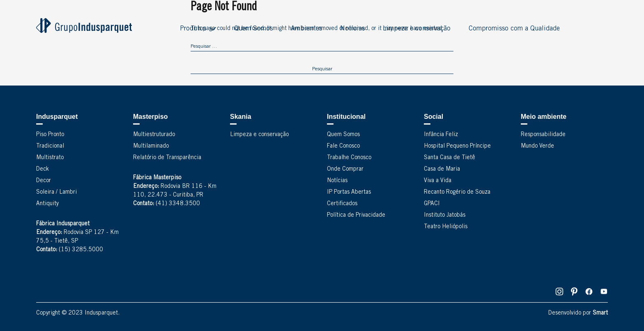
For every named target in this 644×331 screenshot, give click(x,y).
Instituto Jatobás (445, 215)
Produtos (193, 29)
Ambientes (306, 29)
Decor (44, 181)
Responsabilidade (543, 135)
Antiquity (47, 204)
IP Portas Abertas (349, 192)
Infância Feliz (441, 135)
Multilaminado (151, 146)
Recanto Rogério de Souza (457, 192)
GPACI (432, 204)
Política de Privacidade (356, 215)
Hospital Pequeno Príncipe (457, 146)
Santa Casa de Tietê (450, 158)
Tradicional (50, 146)
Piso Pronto (50, 135)
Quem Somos (253, 29)
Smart (600, 313)
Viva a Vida (438, 181)
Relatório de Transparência (167, 158)
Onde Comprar (345, 169)
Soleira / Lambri (56, 192)
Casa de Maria (442, 169)
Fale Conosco (343, 146)
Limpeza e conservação (417, 29)
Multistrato (50, 158)
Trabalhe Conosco (349, 158)
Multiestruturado (154, 135)
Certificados (342, 204)
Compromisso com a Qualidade (514, 29)
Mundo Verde (537, 146)
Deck (43, 169)
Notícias (352, 29)
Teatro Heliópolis (446, 227)
